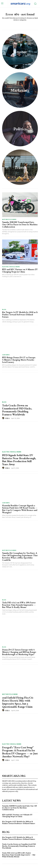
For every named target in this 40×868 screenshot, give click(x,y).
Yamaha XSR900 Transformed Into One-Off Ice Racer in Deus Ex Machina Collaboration (20, 224)
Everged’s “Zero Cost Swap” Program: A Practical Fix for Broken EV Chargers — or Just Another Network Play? (20, 752)
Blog (4, 310)
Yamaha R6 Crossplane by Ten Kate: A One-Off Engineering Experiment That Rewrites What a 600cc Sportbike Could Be (20, 557)
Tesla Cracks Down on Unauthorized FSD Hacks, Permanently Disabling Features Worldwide (17, 410)
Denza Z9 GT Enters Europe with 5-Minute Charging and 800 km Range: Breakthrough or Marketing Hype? (19, 652)
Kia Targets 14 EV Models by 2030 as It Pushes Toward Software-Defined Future (20, 315)
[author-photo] (4, 418)
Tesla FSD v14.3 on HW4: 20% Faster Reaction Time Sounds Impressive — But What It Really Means (19, 605)
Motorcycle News (9, 219)
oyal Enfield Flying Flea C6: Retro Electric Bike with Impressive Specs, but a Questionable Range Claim (18, 702)
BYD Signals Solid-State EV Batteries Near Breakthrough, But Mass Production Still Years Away (19, 460)
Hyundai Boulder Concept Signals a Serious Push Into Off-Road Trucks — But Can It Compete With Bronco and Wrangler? (20, 509)
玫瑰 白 (7, 418)
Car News (6, 355)
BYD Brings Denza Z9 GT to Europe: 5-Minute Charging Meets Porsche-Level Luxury (19, 360)
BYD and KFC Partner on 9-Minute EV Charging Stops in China (20, 271)
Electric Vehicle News (11, 267)
